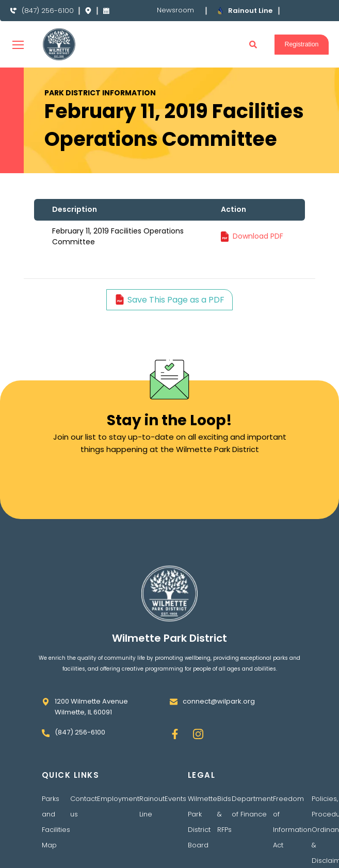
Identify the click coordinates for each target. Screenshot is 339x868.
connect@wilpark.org (219, 712)
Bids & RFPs (224, 825)
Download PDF (258, 247)
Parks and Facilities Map (56, 833)
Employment (118, 809)
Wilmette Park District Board (203, 833)
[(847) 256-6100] (13, 16)
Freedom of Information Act (292, 833)
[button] (251, 55)
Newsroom (175, 16)
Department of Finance (252, 817)
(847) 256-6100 (49, 16)
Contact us (84, 817)
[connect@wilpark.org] (174, 713)
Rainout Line (152, 817)
